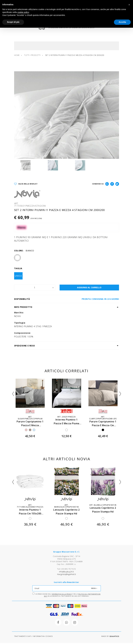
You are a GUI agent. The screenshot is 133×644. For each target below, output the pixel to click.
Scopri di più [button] (13, 22)
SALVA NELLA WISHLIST (26, 185)
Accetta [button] (122, 22)
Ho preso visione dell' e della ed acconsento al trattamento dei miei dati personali (67, 596)
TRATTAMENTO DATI (23, 637)
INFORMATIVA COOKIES (43, 637)
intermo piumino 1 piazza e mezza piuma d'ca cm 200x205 (66, 424)
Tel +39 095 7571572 (66, 570)
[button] (129, 5)
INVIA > (94, 589)
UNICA (18, 277)
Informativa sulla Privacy (62, 595)
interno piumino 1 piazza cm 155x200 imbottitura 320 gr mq (30, 514)
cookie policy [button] (23, 12)
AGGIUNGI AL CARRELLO (89, 288)
